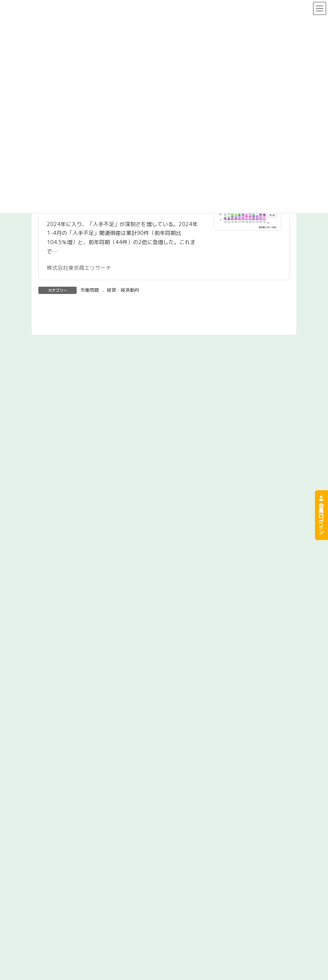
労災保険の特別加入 (35, 936)
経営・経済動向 (123, 290)
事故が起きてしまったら (199, 920)
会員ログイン (321, 515)
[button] (164, 517)
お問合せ (22, 951)
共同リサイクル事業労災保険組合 (223, 970)
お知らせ (180, 951)
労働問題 (90, 290)
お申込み (180, 936)
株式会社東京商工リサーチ (79, 268)
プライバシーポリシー (55, 970)
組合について (27, 920)
